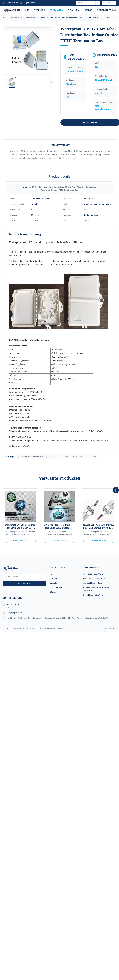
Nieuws (88, 10)
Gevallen (73, 10)
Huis (27, 10)
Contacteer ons (107, 10)
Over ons (39, 10)
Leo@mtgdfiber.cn (29, 3)
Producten (13, 18)
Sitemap (53, 592)
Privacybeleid (109, 629)
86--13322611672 (11, 3)
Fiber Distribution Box (29, 18)
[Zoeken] (97, 3)
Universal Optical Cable (93, 583)
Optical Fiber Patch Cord (93, 595)
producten (56, 10)
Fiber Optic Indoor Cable (93, 574)
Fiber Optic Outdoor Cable (94, 578)
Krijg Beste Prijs (20, 540)
